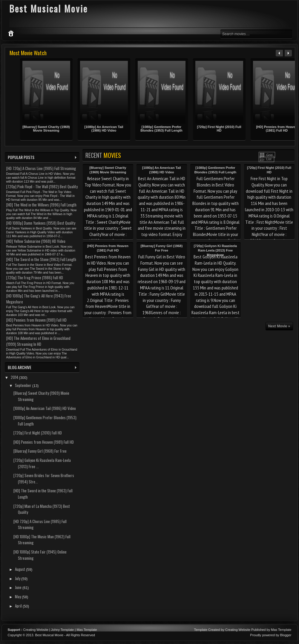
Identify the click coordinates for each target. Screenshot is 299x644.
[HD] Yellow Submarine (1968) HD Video (36, 241)
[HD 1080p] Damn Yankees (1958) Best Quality (41, 223)
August (20, 569)
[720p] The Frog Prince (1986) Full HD (35, 278)
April (19, 606)
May (18, 597)
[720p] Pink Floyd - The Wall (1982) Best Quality (42, 187)
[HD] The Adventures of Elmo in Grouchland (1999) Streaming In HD (38, 341)
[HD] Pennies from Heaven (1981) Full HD (36, 320)
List (269, 159)
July (18, 578)
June (19, 587)
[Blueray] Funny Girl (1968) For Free (40, 451)
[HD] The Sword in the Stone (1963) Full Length (41, 259)
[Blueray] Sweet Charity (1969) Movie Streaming (46, 129)
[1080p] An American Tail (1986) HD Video (104, 129)
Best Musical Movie (49, 635)
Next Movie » (279, 326)
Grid (270, 155)
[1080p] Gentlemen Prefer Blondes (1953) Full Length (161, 129)
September (24, 385)
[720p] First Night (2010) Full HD (219, 129)
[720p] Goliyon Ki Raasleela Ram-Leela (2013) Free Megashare (215, 250)
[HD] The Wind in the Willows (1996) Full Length (41, 205)
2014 (15, 377)
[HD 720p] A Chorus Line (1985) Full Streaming (41, 168)
